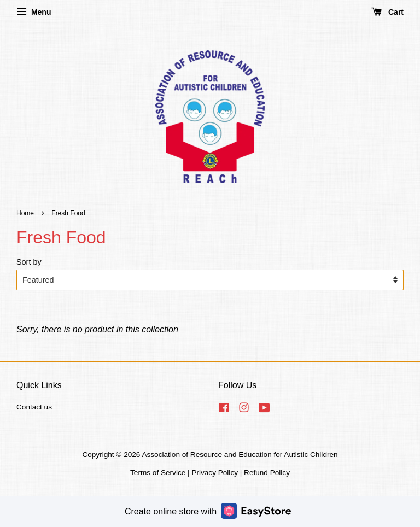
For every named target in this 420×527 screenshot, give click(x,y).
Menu (34, 12)
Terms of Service (158, 473)
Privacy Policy (215, 473)
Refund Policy (267, 473)
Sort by (29, 262)
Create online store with (208, 511)
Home (25, 213)
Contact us (34, 407)
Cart (387, 12)
